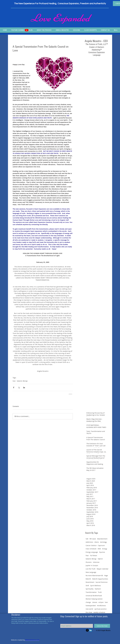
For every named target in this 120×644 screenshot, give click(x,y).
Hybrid (100, 559)
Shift (87, 586)
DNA (99, 549)
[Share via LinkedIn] (24, 387)
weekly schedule (99, 612)
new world (89, 609)
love (14, 381)
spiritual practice (100, 609)
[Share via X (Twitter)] (19, 387)
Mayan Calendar (103, 569)
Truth (100, 592)
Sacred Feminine (102, 582)
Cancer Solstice (91, 545)
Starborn (98, 589)
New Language (91, 572)
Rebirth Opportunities (100, 579)
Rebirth (88, 579)
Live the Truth (91, 569)
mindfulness (101, 606)
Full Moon (94, 555)
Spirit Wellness (96, 586)
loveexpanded (91, 606)
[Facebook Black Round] (87, 630)
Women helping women (94, 599)
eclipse (101, 602)
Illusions (89, 562)
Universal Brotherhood (94, 596)
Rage (106, 575)
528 (87, 539)
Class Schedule (91, 549)
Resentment (90, 582)
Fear (87, 555)
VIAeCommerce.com (32, 640)
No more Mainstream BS (94, 575)
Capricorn (101, 545)
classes (95, 602)
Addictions (89, 542)
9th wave (93, 539)
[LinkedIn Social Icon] (91, 630)
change (88, 602)
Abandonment (102, 539)
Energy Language (92, 552)
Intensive (96, 562)
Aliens (97, 542)
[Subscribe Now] (102, 626)
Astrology (103, 542)
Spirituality (90, 589)
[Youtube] (27, 30)
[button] (77, 30)
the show (89, 612)
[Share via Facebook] (14, 387)
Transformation (91, 592)
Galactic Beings (22, 381)
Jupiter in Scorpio (92, 565)
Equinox (102, 552)
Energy (105, 549)
